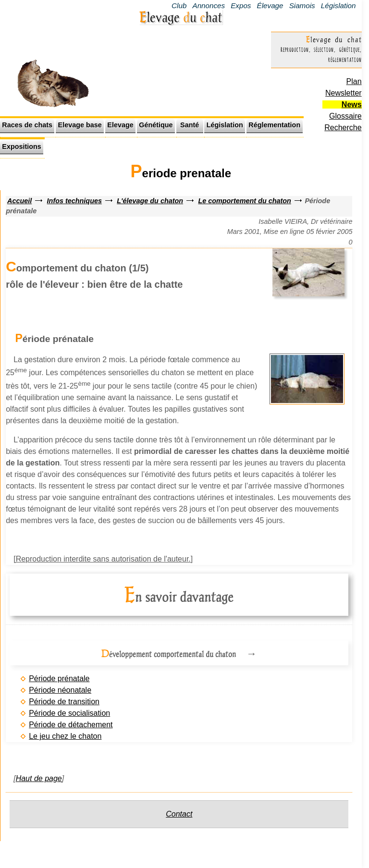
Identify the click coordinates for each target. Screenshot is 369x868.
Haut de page (39, 778)
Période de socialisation (69, 713)
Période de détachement (71, 725)
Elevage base (80, 125)
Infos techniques (74, 201)
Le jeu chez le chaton (65, 736)
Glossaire (345, 116)
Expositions (22, 147)
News (352, 104)
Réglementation (274, 125)
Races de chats (27, 125)
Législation (338, 6)
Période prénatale (59, 679)
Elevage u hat (181, 17)
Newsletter (344, 93)
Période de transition (64, 702)
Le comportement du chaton (245, 201)
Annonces (209, 6)
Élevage (270, 6)
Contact (179, 814)
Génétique (156, 125)
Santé (190, 125)
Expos (241, 6)
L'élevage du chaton (150, 201)
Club (179, 6)
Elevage (120, 125)
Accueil (19, 201)
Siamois (302, 6)
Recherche (343, 128)
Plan (354, 81)
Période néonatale (60, 690)
